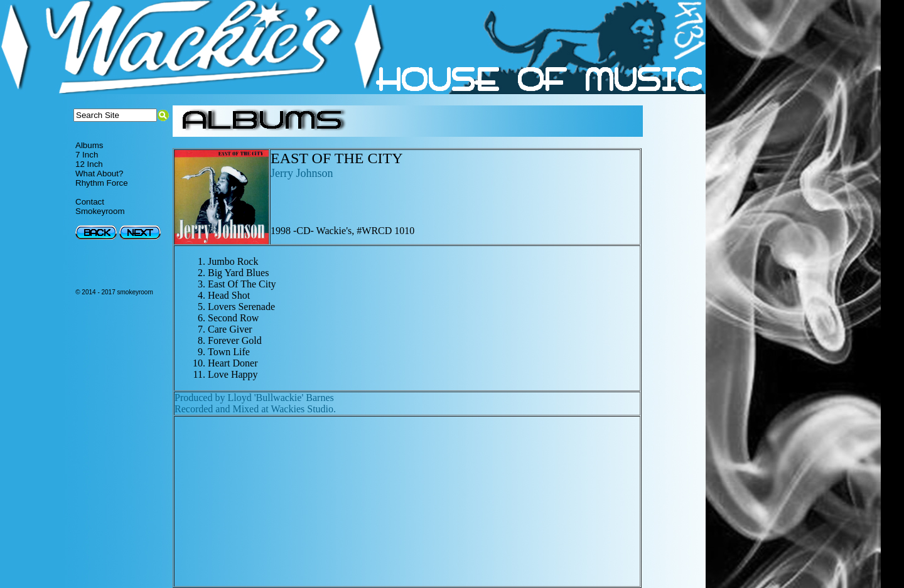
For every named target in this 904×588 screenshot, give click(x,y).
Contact (90, 202)
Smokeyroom (100, 211)
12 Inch (89, 164)
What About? (99, 174)
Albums (89, 145)
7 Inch (87, 155)
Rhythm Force (102, 183)
